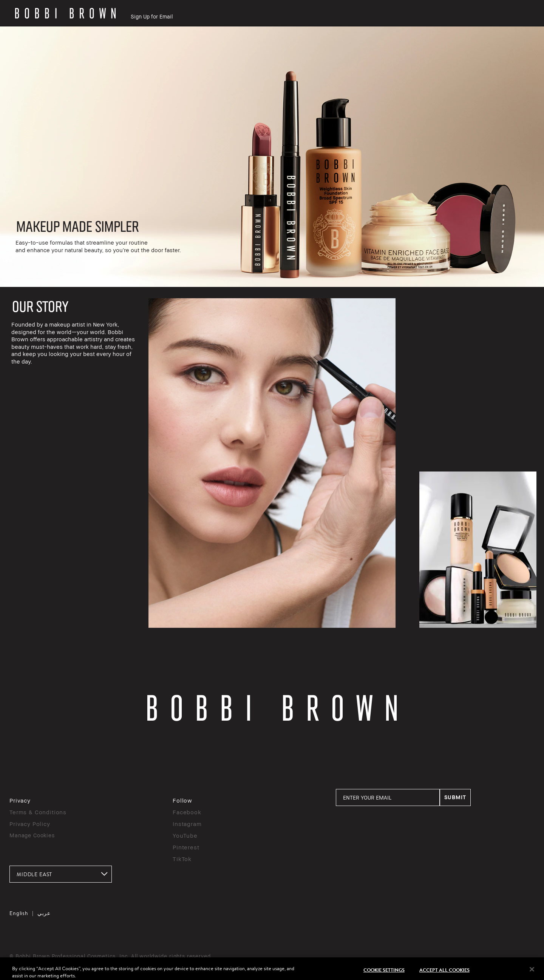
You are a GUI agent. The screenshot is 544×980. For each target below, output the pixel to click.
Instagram (187, 824)
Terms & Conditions (38, 812)
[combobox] (61, 874)
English (19, 913)
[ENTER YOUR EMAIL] (388, 797)
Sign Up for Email (152, 16)
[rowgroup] (272, 157)
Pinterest (186, 847)
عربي (44, 913)
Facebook (187, 812)
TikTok (182, 859)
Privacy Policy (30, 824)
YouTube (185, 835)
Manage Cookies (32, 835)
